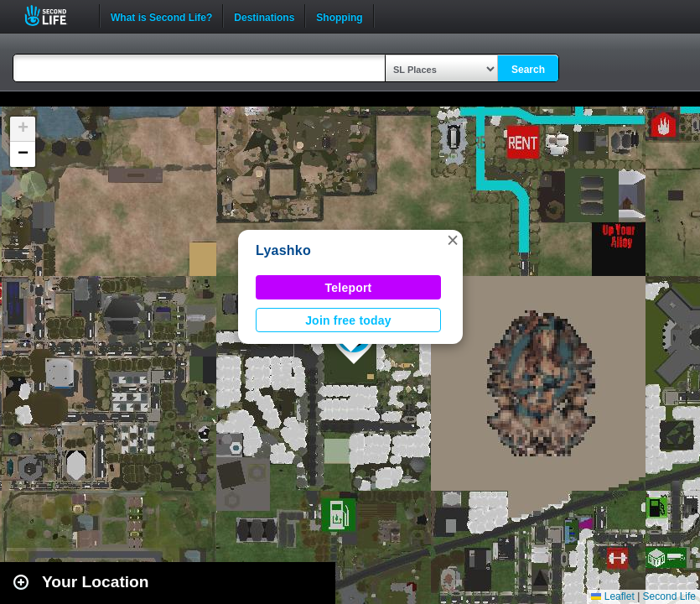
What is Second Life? (161, 16)
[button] (453, 240)
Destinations (264, 16)
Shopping (339, 16)
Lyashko (283, 250)
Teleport (349, 288)
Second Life (55, 16)
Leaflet (612, 596)
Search (528, 70)
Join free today (348, 320)
